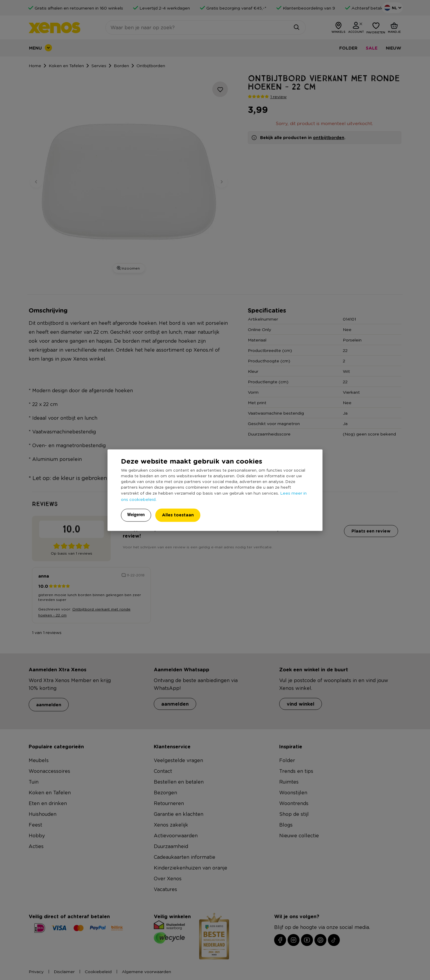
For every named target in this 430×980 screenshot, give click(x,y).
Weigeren (136, 515)
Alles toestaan (178, 515)
